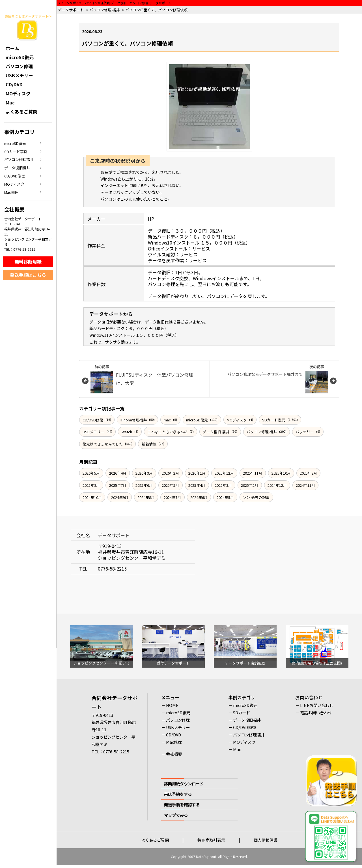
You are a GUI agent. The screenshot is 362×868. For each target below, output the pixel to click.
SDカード (242, 712)
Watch (127, 432)
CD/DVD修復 (93, 420)
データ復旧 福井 (216, 432)
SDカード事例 (16, 152)
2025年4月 (197, 485)
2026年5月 (91, 473)
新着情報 (149, 444)
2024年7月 (172, 497)
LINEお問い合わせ (317, 705)
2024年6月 (199, 497)
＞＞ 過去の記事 (256, 497)
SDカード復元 (274, 420)
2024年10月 (92, 497)
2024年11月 (305, 485)
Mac (10, 102)
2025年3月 (223, 485)
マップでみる (176, 815)
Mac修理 (11, 192)
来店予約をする (178, 794)
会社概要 (174, 754)
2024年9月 (120, 497)
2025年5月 (170, 485)
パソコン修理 (19, 66)
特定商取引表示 (211, 840)
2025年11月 (253, 473)
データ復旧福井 (17, 168)
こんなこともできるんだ (167, 432)
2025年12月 (224, 473)
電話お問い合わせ (316, 712)
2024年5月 (225, 497)
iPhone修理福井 (134, 420)
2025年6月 (144, 485)
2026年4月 (118, 473)
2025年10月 (281, 473)
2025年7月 (118, 485)
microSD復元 (197, 420)
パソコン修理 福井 (262, 432)
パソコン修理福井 (19, 159)
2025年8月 (91, 485)
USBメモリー (93, 432)
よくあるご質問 (21, 112)
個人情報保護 (266, 840)
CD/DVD (14, 84)
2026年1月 (197, 473)
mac (167, 420)
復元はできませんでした (103, 444)
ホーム (12, 48)
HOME (172, 705)
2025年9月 (308, 473)
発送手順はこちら (28, 275)
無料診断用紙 (28, 262)
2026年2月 (170, 473)
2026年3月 (144, 473)
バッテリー (305, 432)
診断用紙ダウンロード (184, 784)
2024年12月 (277, 485)
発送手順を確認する (182, 804)
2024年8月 (146, 497)
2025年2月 (250, 485)
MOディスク (237, 420)
